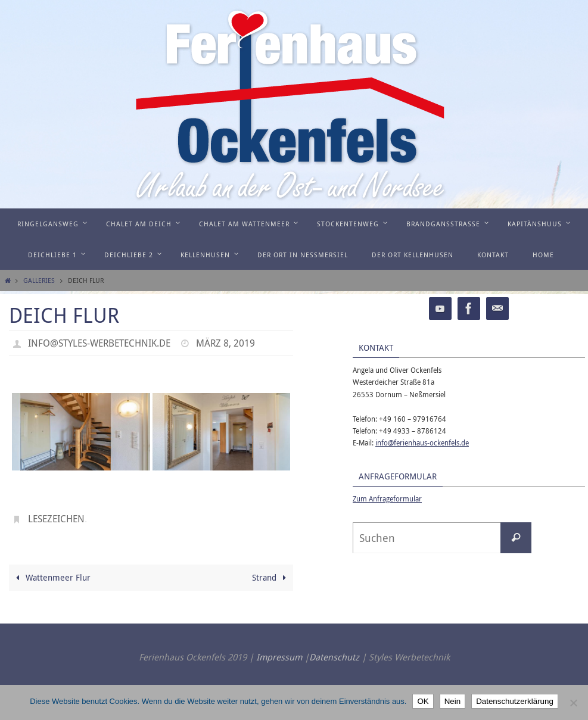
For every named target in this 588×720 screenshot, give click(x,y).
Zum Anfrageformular (387, 498)
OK (423, 701)
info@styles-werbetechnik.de (99, 343)
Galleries (39, 280)
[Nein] (573, 703)
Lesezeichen (56, 519)
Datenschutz (334, 657)
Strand (271, 577)
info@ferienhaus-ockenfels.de (422, 442)
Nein (452, 701)
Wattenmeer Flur (52, 577)
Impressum (279, 657)
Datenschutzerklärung (515, 701)
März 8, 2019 (225, 343)
